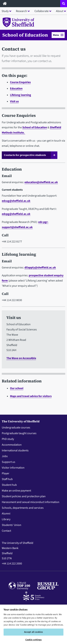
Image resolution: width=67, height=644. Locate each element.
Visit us (14, 101)
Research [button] (21, 11)
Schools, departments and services (23, 508)
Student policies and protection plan (24, 496)
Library (6, 519)
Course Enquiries (20, 82)
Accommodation (12, 445)
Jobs (5, 456)
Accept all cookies (33, 632)
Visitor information (13, 468)
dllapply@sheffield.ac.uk (40, 268)
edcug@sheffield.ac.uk (16, 201)
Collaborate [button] (42, 11)
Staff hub (7, 479)
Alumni (6, 514)
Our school (17, 388)
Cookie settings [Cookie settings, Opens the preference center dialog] (34, 640)
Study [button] (5, 11)
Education (16, 89)
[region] (33, 624)
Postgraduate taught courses (19, 433)
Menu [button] (58, 35)
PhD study (8, 439)
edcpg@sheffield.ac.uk (16, 214)
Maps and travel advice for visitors (31, 396)
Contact (6, 531)
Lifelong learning (21, 95)
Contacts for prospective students (25, 155)
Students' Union (12, 525)
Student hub (9, 485)
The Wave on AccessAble (21, 358)
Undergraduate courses (16, 428)
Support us (8, 462)
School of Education (25, 35)
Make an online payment (16, 491)
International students (15, 450)
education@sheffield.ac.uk (41, 182)
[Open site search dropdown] (64, 4)
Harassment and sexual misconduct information (31, 502)
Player (6, 473)
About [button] (60, 11)
